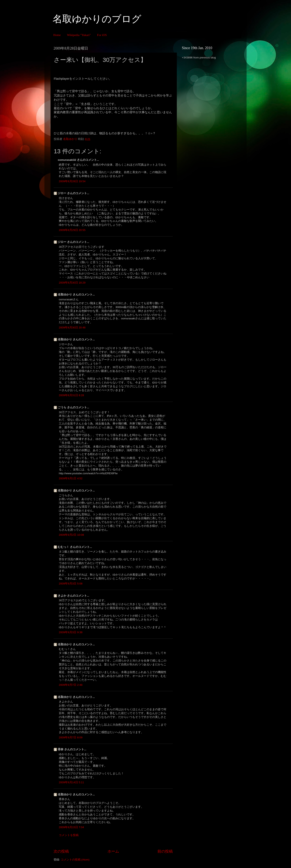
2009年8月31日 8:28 (71, 395)
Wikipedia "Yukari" (79, 35)
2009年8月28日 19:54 (72, 181)
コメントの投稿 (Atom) (75, 860)
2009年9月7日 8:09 (71, 737)
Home (57, 35)
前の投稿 (165, 851)
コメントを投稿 (69, 835)
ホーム (113, 851)
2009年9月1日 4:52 (71, 478)
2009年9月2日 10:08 (71, 535)
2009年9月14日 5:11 (71, 782)
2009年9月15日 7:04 (71, 827)
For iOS (102, 35)
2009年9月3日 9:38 (71, 632)
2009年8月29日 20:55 (72, 230)
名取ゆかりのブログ (97, 19)
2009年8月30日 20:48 (72, 328)
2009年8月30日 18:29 (72, 283)
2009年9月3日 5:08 (71, 584)
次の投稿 (61, 851)
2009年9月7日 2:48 (71, 685)
